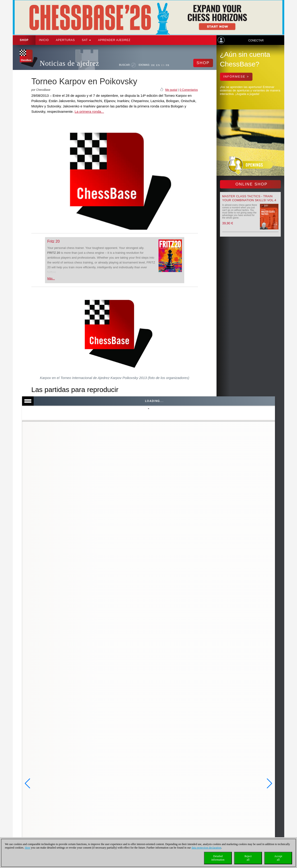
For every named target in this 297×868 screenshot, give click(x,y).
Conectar (256, 41)
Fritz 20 (53, 241)
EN (158, 65)
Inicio (44, 40)
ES (163, 65)
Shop (24, 40)
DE (153, 65)
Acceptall (278, 858)
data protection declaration (207, 848)
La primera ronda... (89, 111)
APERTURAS (65, 40)
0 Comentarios (189, 90)
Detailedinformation (218, 858)
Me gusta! (171, 90)
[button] (27, 783)
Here (27, 848)
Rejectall (248, 858)
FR (168, 65)
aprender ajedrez (114, 40)
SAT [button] (87, 40)
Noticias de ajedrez (69, 63)
